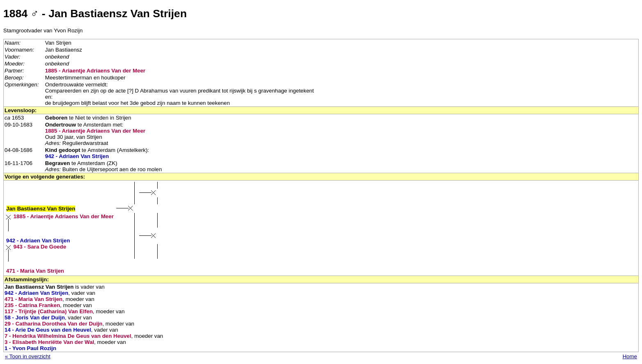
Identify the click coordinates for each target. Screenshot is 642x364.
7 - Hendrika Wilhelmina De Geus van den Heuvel (68, 336)
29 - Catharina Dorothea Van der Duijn (53, 324)
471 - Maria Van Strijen (35, 271)
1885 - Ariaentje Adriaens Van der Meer (95, 71)
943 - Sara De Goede (40, 247)
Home (630, 356)
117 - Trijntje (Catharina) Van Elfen (49, 311)
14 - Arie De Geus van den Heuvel (48, 330)
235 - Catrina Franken (32, 305)
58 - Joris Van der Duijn (35, 318)
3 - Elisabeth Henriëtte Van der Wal (49, 342)
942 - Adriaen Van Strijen (77, 156)
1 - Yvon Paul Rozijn (30, 348)
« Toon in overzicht (28, 356)
